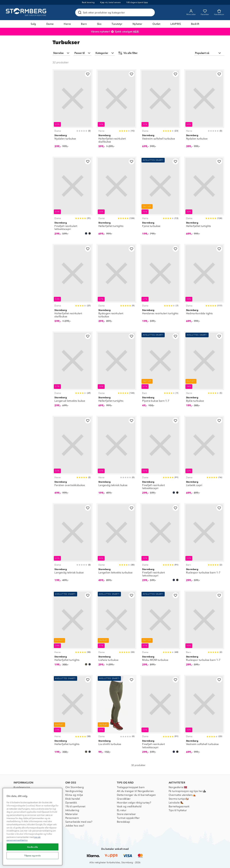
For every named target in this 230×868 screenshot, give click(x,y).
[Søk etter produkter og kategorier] (116, 12)
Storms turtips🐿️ (179, 799)
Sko (99, 24)
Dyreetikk (71, 803)
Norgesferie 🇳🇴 (178, 787)
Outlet (156, 24)
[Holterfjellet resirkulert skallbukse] (116, 110)
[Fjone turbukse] (160, 198)
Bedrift (195, 24)
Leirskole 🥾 (176, 803)
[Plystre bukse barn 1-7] (160, 371)
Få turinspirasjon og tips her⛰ (187, 791)
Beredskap (123, 822)
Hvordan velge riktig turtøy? (134, 803)
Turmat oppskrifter (128, 818)
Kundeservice (22, 787)
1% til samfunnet (75, 806)
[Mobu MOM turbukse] (160, 630)
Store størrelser (126, 814)
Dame (50, 24)
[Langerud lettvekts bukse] (73, 371)
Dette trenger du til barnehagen (136, 795)
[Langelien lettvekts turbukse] (116, 544)
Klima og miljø (74, 795)
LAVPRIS (176, 24)
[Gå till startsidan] (27, 12)
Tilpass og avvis (33, 856)
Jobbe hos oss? (75, 826)
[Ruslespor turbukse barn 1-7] (204, 544)
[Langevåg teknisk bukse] (116, 457)
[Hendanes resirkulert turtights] (160, 285)
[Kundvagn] (219, 12)
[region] (33, 827)
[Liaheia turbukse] (116, 630)
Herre (67, 24)
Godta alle (33, 847)
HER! (136, 32)
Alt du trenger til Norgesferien (135, 791)
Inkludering (72, 810)
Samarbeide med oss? (79, 822)
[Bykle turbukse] (204, 371)
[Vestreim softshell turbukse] (160, 110)
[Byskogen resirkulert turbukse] (116, 285)
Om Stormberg (75, 787)
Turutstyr (117, 24)
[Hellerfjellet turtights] (116, 198)
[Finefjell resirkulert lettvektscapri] (73, 198)
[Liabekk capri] (204, 457)
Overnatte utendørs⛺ (182, 795)
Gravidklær (124, 799)
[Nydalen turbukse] (73, 110)
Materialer (72, 814)
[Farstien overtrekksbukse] (73, 457)
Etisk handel (73, 799)
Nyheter (137, 24)
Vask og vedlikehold (129, 806)
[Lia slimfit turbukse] (116, 716)
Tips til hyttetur (178, 810)
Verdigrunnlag (74, 791)
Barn (84, 24)
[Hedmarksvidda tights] (204, 285)
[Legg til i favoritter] (88, 74)
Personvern (72, 818)
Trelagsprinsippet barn (131, 787)
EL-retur (122, 810)
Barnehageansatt (179, 806)
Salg (33, 24)
